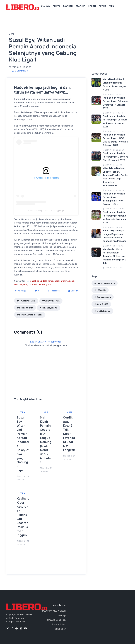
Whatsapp (21, 291)
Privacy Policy (59, 624)
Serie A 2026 (102, 304)
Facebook (54, 291)
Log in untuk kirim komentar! (46, 342)
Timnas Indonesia (27, 301)
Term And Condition (56, 620)
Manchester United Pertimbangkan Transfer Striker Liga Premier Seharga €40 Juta (114, 256)
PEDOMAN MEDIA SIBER (54, 611)
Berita (56, 6)
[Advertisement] (46, 379)
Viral (112, 6)
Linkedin (73, 291)
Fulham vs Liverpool (106, 283)
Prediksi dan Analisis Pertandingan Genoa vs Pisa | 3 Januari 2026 (115, 157)
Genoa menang (104, 297)
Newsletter (60, 629)
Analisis (45, 6)
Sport (103, 6)
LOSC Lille (101, 290)
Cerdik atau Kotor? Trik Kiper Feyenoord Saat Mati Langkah (69, 434)
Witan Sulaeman (52, 301)
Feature (81, 6)
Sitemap (61, 615)
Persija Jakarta (26, 308)
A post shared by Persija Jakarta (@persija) (46, 211)
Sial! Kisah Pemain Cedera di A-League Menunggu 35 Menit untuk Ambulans (46, 440)
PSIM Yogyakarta (50, 308)
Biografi (68, 6)
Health (92, 6)
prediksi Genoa (103, 311)
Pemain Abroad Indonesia (31, 315)
